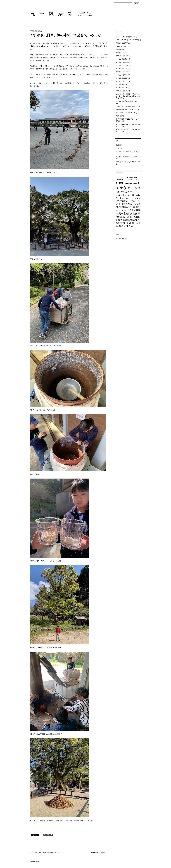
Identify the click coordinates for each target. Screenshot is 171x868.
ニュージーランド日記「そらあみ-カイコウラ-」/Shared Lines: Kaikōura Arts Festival (128, 96)
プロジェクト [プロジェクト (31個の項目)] (126, 201)
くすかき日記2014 (122, 59)
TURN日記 (119, 46)
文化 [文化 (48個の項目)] (135, 214)
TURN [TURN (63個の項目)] (119, 183)
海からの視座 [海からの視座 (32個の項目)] (128, 217)
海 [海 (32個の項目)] (121, 217)
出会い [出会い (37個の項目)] (129, 207)
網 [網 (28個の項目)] (122, 223)
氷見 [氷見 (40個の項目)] (118, 217)
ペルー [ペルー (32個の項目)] (134, 201)
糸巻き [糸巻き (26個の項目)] (137, 220)
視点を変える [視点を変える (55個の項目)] (126, 226)
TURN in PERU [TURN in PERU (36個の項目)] (130, 183)
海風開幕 (119, 145)
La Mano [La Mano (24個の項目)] (128, 180)
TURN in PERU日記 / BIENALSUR (127, 40)
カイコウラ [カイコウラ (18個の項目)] (129, 195)
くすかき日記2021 (122, 81)
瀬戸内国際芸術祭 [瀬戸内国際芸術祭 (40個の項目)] (126, 220)
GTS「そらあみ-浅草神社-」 (125, 37)
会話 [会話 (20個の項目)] (137, 204)
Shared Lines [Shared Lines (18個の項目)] (135, 180)
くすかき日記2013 (122, 56)
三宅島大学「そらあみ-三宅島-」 (126, 106)
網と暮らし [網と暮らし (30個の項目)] (127, 223)
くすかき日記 (120, 53)
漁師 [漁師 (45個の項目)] (136, 217)
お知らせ (119, 50)
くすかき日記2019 (122, 75)
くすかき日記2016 (122, 65)
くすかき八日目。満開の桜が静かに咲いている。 (46, 853)
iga (41, 31)
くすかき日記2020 (122, 78)
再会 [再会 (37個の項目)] (124, 207)
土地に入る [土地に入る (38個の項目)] (128, 210)
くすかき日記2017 (122, 69)
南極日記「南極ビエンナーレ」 (126, 110)
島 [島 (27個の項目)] (127, 214)
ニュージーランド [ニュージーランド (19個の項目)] (131, 198)
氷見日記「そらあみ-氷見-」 (125, 113)
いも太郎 (119, 148)
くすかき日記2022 (122, 85)
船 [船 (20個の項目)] (138, 223)
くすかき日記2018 (122, 72)
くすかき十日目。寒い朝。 (99, 853)
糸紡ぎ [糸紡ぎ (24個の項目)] (118, 223)
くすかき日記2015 (122, 62)
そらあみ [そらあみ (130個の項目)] (134, 188)
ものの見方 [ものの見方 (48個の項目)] (122, 192)
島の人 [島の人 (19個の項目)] (130, 214)
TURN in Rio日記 (121, 43)
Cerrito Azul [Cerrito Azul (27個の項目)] (120, 180)
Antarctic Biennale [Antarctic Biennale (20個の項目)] (121, 178)
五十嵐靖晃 (62, 14)
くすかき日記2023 (122, 88)
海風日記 (119, 116)
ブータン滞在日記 (122, 239)
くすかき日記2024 (122, 91)
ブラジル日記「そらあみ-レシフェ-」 (128, 101)
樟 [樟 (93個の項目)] (139, 213)
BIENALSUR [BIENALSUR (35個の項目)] (133, 178)
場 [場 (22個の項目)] (135, 210)
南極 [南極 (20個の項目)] (134, 207)
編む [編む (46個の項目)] (134, 223)
